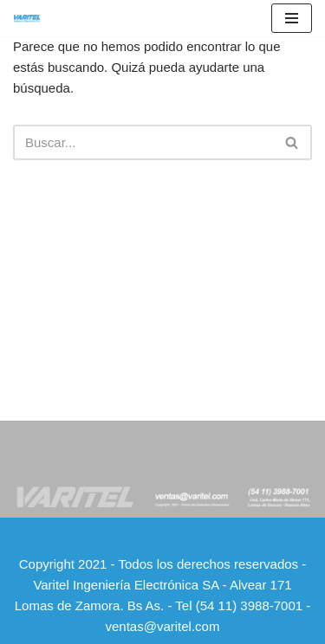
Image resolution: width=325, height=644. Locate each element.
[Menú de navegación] (292, 18)
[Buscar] (143, 142)
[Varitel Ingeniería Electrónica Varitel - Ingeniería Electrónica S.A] (27, 19)
